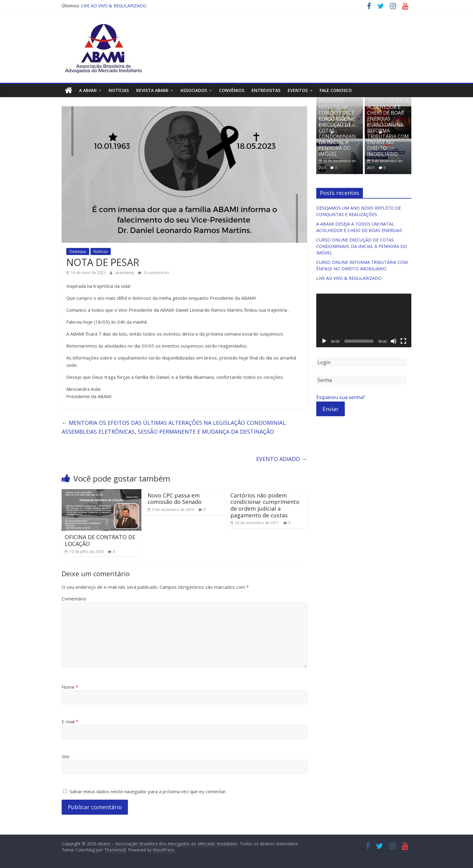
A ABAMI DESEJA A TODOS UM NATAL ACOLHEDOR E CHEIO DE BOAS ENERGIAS (389, 107)
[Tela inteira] (403, 341)
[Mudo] (394, 341)
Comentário (74, 599)
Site (66, 756)
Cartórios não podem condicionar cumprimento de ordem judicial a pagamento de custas (265, 505)
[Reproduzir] (324, 341)
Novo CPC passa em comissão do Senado (175, 499)
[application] (364, 320)
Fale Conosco (336, 90)
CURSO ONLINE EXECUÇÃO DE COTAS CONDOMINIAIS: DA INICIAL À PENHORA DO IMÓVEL (338, 136)
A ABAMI (88, 90)
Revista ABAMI (152, 90)
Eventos (298, 90)
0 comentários (154, 273)
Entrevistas (266, 90)
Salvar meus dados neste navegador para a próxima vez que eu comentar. (148, 791)
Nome (70, 687)
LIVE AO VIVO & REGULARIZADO (114, 6)
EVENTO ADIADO (282, 459)
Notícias (119, 90)
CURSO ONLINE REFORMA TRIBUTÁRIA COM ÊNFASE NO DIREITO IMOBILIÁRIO (388, 139)
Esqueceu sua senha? (341, 397)
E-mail (70, 721)
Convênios (232, 90)
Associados (194, 90)
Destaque (78, 251)
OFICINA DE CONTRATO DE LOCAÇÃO (100, 540)
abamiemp (125, 273)
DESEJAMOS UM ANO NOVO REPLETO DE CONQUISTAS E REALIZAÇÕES (337, 107)
